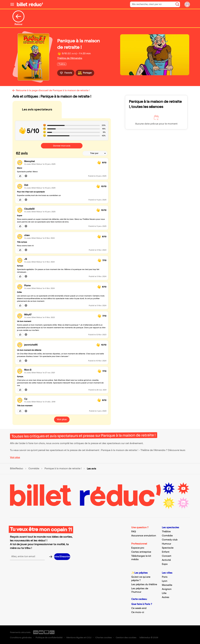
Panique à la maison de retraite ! (63, 469)
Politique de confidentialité (49, 638)
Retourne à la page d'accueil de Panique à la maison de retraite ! (53, 90)
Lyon (165, 581)
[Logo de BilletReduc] (30, 4)
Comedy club (170, 540)
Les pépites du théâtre (144, 584)
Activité (166, 560)
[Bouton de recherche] (177, 4)
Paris (165, 577)
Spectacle (168, 548)
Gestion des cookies (126, 638)
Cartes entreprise (141, 552)
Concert (167, 556)
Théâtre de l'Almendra (70, 58)
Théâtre (166, 532)
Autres (166, 597)
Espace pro (138, 548)
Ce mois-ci (138, 612)
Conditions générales (21, 638)
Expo (165, 564)
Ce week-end (139, 608)
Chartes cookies (104, 638)
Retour (18, 18)
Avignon (167, 589)
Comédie (34, 469)
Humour (166, 544)
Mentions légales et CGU (79, 638)
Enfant (166, 552)
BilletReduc (17, 469)
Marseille (167, 585)
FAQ (134, 532)
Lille (164, 593)
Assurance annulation (144, 536)
